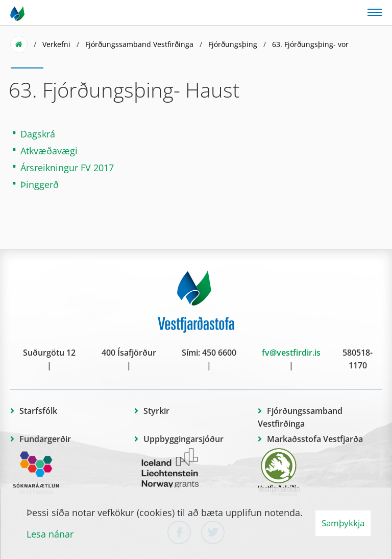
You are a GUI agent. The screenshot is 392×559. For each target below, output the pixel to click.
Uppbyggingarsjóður (183, 439)
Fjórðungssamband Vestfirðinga (139, 44)
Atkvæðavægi (50, 151)
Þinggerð (40, 184)
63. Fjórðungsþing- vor (310, 44)
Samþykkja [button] (343, 523)
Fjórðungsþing (233, 44)
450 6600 (219, 353)
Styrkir (156, 411)
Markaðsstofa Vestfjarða (315, 439)
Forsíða (19, 44)
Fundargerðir (45, 439)
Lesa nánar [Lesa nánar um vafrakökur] (50, 534)
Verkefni (56, 44)
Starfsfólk (38, 411)
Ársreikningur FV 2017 (67, 168)
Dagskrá (38, 134)
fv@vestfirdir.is (291, 353)
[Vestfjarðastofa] (18, 13)
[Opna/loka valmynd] (375, 11)
